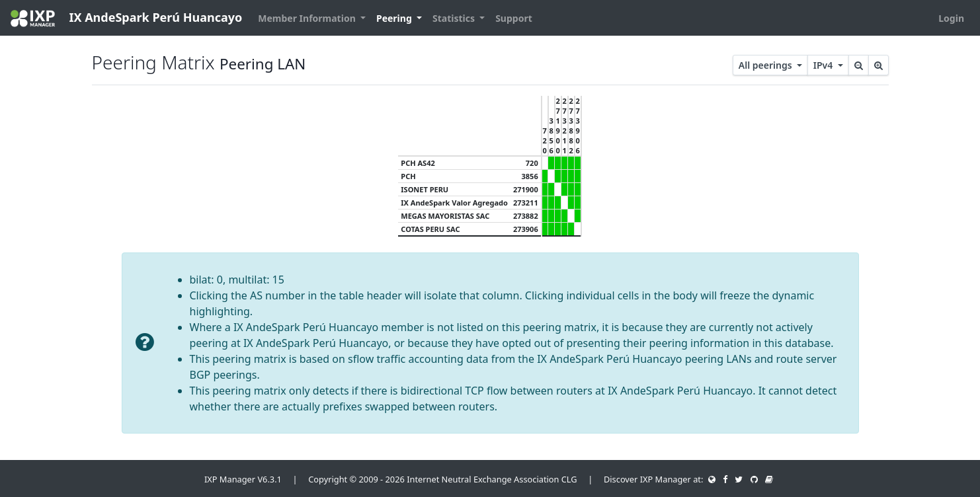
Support (514, 18)
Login (951, 18)
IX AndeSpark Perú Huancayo (126, 18)
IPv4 (824, 65)
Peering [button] (395, 18)
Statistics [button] (455, 18)
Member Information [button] (308, 18)
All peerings (766, 65)
